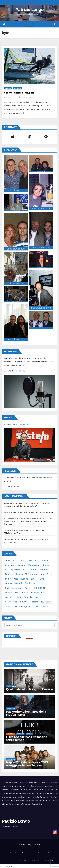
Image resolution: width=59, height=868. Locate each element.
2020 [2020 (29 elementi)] (15, 560)
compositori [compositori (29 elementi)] (34, 565)
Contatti (35, 860)
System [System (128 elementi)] (24, 602)
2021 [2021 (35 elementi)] (22, 560)
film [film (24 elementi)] (42, 574)
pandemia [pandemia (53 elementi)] (30, 583)
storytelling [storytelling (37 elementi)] (11, 602)
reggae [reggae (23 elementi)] (9, 597)
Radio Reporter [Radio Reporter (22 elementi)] (38, 593)
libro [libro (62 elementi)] (34, 579)
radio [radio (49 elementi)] (25, 592)
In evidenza (10, 734)
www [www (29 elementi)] (45, 606)
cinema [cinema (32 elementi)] (22, 565)
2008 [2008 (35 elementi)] (8, 560)
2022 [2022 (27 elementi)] (30, 560)
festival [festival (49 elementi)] (9, 574)
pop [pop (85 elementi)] (17, 592)
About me (22, 860)
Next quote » (6, 866)
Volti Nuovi (17, 88)
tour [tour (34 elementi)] (7, 606)
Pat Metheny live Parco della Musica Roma (26, 713)
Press (40, 853)
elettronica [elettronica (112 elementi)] (29, 570)
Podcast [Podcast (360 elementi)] (40, 588)
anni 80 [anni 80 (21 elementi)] (46, 560)
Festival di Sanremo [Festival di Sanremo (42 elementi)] (26, 574)
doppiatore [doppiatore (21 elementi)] (15, 570)
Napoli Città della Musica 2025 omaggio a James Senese (27, 764)
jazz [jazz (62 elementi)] (16, 579)
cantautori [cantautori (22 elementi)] (10, 565)
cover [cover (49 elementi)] (46, 565)
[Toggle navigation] (29, 24)
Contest (13, 853)
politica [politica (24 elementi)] (9, 593)
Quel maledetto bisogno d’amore (29, 689)
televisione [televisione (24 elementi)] (46, 602)
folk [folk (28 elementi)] (49, 574)
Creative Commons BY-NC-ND (27, 790)
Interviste (20, 734)
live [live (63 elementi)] (42, 579)
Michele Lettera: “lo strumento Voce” (37, 512)
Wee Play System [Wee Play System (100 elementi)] (22, 606)
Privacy (51, 853)
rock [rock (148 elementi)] (18, 597)
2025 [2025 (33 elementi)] (37, 560)
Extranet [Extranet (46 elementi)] (43, 570)
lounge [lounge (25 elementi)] (9, 583)
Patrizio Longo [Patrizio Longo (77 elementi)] (13, 588)
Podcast (8, 88)
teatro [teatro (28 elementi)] (35, 602)
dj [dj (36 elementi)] (6, 570)
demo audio (19, 371)
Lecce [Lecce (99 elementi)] (25, 579)
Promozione (11, 708)
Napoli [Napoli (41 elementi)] (19, 583)
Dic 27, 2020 (12, 97)
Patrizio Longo (29, 10)
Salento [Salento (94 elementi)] (28, 597)
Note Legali (49, 860)
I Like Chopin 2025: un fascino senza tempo (27, 738)
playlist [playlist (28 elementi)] (28, 588)
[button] (55, 24)
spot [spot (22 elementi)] (38, 597)
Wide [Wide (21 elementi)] (37, 606)
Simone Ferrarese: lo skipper (19, 93)
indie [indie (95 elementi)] (8, 579)
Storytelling (11, 686)
